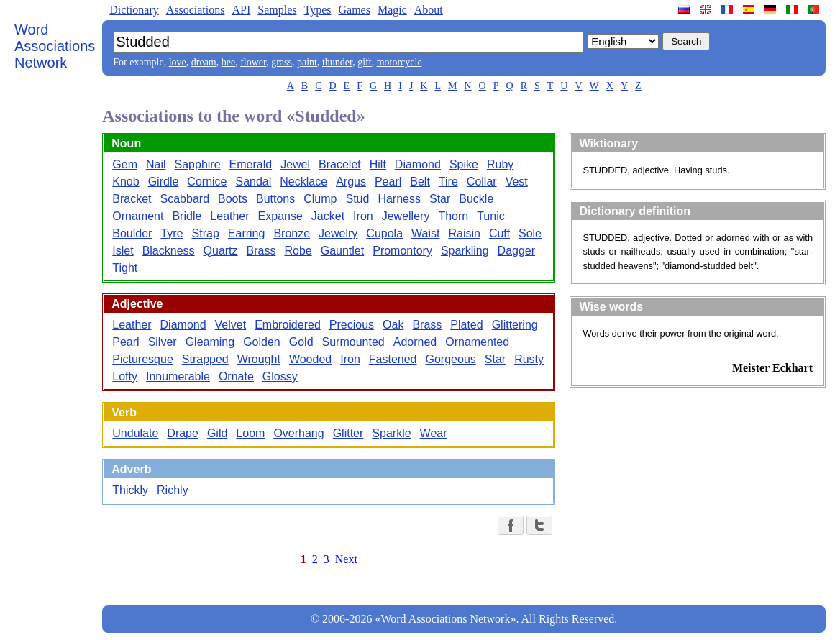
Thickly (130, 490)
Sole (530, 233)
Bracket (132, 199)
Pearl (388, 182)
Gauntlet (342, 251)
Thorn (453, 216)
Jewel (295, 164)
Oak (393, 325)
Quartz (221, 251)
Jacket (328, 216)
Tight (125, 268)
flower (253, 62)
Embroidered (288, 325)
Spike (464, 164)
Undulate (135, 433)
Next (346, 559)
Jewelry (338, 233)
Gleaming (210, 342)
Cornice (207, 182)
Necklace (303, 182)
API (241, 10)
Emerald (251, 164)
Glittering (515, 325)
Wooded (310, 359)
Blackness (169, 251)
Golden (262, 342)
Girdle (164, 182)
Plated (466, 325)
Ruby (500, 164)
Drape (183, 433)
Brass (261, 251)
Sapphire (198, 164)
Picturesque (143, 359)
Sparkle (391, 433)
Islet (123, 251)
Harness (399, 199)
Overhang (298, 433)
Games (354, 10)
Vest (517, 182)
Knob (125, 182)
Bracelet (340, 164)
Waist (425, 233)
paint (307, 62)
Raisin (464, 233)
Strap (206, 233)
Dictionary (134, 10)
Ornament (138, 216)
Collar (482, 182)
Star (440, 199)
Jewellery (406, 216)
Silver (163, 342)
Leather (229, 216)
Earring (247, 233)
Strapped (205, 359)
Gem (125, 164)
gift (364, 62)
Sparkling (465, 251)
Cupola (384, 233)
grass (282, 62)
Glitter (348, 433)
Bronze (292, 233)
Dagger (516, 251)
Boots (233, 199)
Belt (420, 182)
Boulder (132, 233)
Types (317, 10)
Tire (448, 182)
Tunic (491, 216)
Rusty (529, 359)
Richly (173, 490)
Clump (320, 199)
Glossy (280, 376)
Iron (363, 216)
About (429, 10)
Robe (298, 251)
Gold (301, 342)
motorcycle (400, 62)
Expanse (280, 216)
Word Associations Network (55, 46)
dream (204, 62)
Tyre (172, 233)
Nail (156, 164)
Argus (351, 182)
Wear (434, 433)
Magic (392, 10)
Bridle (187, 216)
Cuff (499, 233)
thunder (337, 62)
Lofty (125, 376)
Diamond (418, 164)
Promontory (402, 251)
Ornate (236, 376)
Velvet (231, 325)
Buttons (275, 199)
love (178, 62)
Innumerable (178, 376)
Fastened (393, 359)
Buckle (476, 199)
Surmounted (353, 342)
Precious (352, 325)
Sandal (253, 182)
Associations (196, 10)
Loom (250, 433)
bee (228, 62)
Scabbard (185, 199)
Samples (277, 10)
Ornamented (477, 342)
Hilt (378, 164)
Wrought (259, 359)
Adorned (415, 342)
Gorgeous (451, 359)
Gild (217, 433)
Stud (357, 199)
